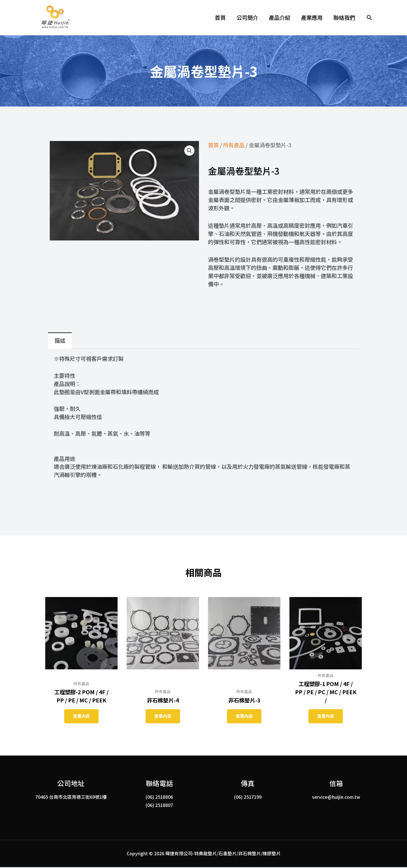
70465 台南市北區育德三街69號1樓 (71, 798)
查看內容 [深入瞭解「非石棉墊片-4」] (163, 716)
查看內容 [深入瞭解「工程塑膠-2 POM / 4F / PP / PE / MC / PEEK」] (81, 716)
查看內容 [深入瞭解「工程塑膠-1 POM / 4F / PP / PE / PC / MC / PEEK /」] (326, 716)
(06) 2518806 (159, 798)
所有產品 (234, 145)
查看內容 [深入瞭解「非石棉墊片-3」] (244, 716)
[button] (370, 18)
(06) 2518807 (159, 806)
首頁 (213, 145)
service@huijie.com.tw (336, 798)
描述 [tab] (60, 340)
